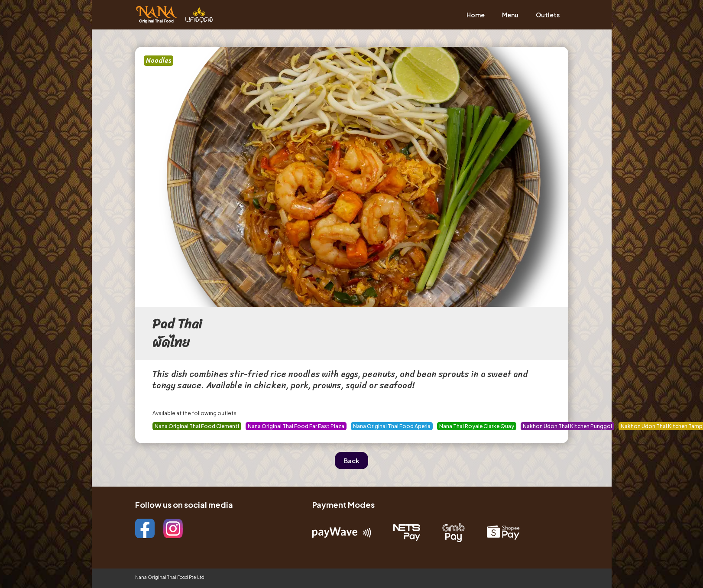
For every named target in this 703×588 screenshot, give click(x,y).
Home (476, 15)
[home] (174, 15)
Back (351, 460)
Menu (510, 15)
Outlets (548, 15)
